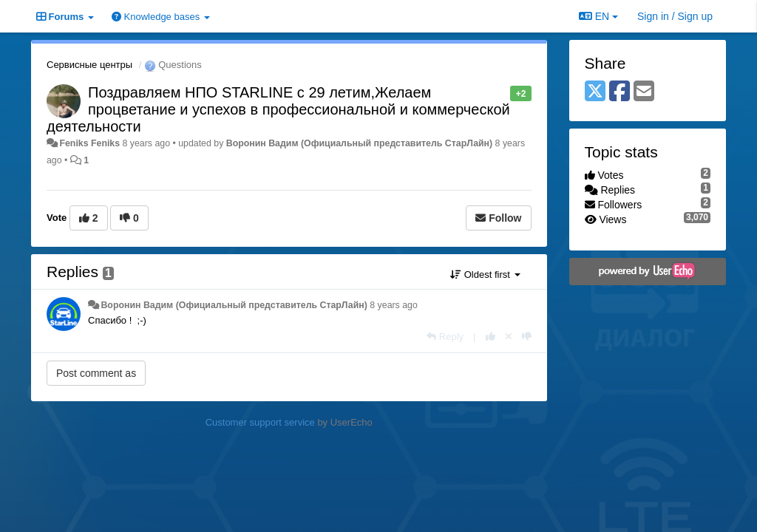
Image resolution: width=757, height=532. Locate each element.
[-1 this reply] (527, 337)
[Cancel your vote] (509, 337)
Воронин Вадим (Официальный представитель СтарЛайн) (359, 143)
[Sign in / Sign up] (675, 16)
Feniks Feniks (89, 143)
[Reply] (445, 337)
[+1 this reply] (490, 337)
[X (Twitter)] (595, 92)
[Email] (644, 92)
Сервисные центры (89, 65)
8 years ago (394, 305)
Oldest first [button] (485, 274)
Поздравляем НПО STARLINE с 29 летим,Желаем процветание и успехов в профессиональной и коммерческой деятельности (278, 109)
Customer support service (260, 422)
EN (598, 16)
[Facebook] (619, 92)
